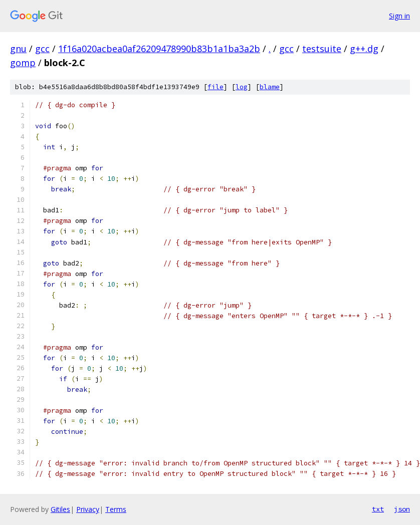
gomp (23, 63)
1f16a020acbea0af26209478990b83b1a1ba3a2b (159, 49)
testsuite (322, 49)
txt (378, 509)
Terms (116, 509)
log (242, 87)
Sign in (399, 16)
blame (270, 87)
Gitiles (60, 509)
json (402, 509)
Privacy (88, 509)
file (216, 87)
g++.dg (364, 49)
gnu (18, 49)
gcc (42, 49)
